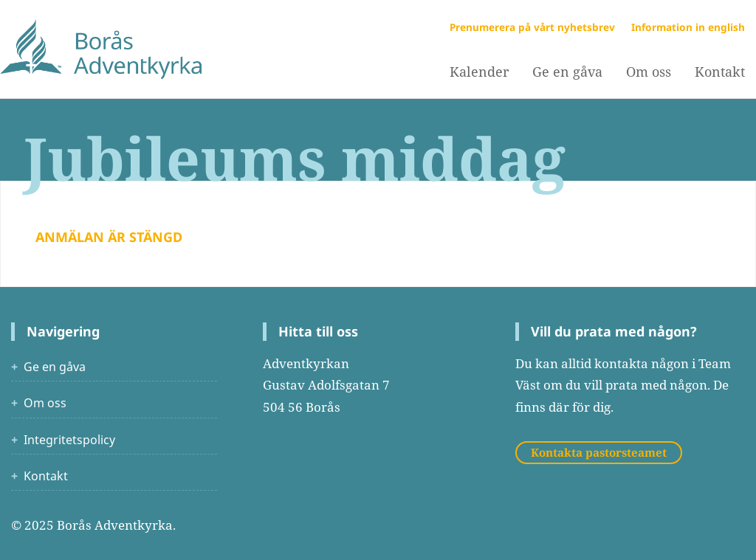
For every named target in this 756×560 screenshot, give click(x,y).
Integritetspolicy (69, 440)
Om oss (649, 72)
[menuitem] (479, 72)
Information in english (688, 27)
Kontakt (46, 476)
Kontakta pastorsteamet (599, 452)
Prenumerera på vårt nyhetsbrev (532, 27)
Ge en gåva (567, 72)
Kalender (479, 72)
